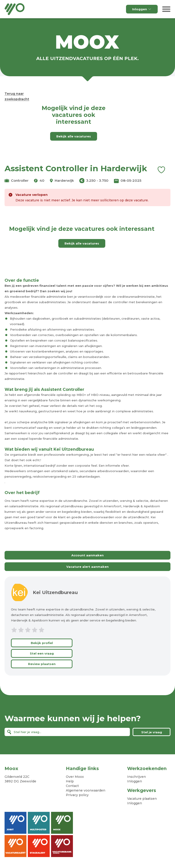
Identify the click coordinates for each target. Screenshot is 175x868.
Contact (72, 786)
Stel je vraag (152, 732)
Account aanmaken (87, 555)
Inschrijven (136, 777)
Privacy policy (77, 795)
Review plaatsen (42, 664)
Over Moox (75, 777)
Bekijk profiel (42, 643)
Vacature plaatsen (142, 799)
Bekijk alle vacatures (74, 136)
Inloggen (142, 9)
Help (70, 781)
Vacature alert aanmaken (87, 567)
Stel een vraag (42, 653)
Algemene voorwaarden (86, 790)
